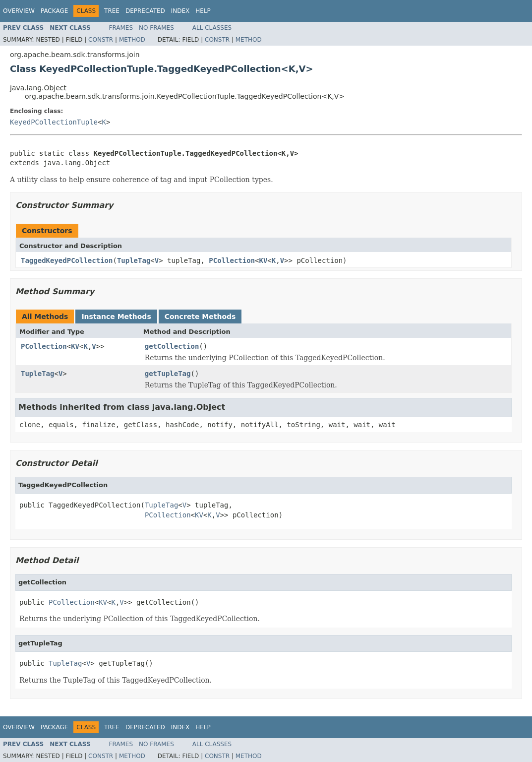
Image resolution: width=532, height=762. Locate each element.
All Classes (212, 28)
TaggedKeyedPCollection (67, 260)
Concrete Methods (200, 317)
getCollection (172, 346)
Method (132, 40)
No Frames (156, 28)
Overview (19, 11)
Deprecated (145, 11)
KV (264, 260)
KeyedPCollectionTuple (54, 122)
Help (203, 11)
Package (54, 11)
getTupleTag (168, 374)
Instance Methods (116, 317)
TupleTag (134, 260)
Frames (121, 28)
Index (180, 11)
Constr (101, 40)
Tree (112, 11)
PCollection (232, 260)
